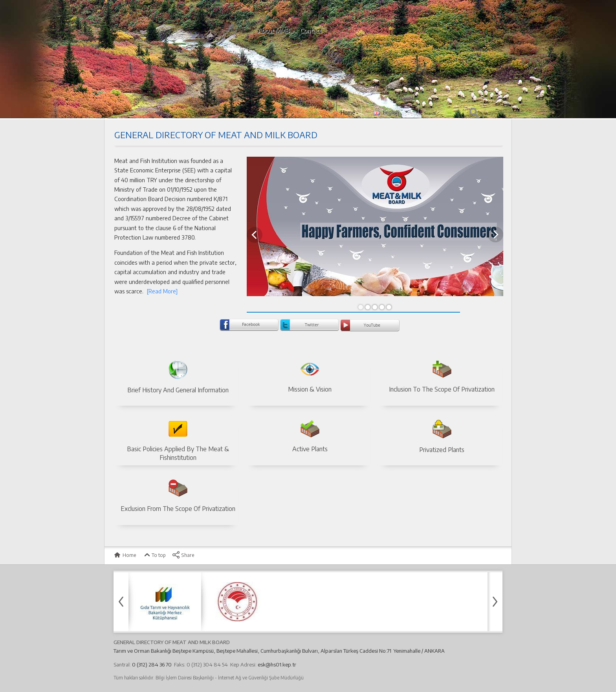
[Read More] (161, 291)
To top (154, 555)
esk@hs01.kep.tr (277, 665)
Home (348, 112)
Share (183, 555)
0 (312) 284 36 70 (152, 665)
